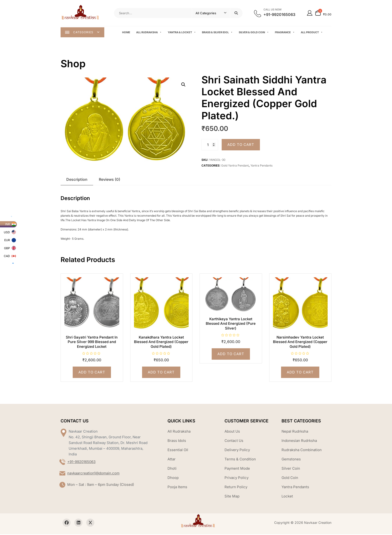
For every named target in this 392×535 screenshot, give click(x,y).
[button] (183, 85)
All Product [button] (312, 33)
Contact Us (234, 441)
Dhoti (172, 469)
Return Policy (236, 487)
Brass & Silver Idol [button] (218, 33)
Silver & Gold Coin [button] (254, 33)
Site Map (232, 497)
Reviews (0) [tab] (110, 180)
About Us (232, 432)
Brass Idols (177, 441)
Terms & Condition (240, 460)
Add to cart (241, 145)
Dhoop (173, 478)
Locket (287, 497)
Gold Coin (290, 478)
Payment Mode (237, 469)
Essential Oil (178, 450)
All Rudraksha (149, 33)
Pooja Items (177, 487)
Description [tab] (77, 180)
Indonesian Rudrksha (299, 441)
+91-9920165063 (81, 462)
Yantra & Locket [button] (182, 33)
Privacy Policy (237, 478)
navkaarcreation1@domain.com (93, 474)
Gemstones (291, 460)
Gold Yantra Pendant (235, 166)
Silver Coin (291, 469)
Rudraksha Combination (302, 450)
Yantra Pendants (261, 166)
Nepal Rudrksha (295, 432)
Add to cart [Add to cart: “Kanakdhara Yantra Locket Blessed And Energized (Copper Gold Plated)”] (161, 373)
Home (127, 33)
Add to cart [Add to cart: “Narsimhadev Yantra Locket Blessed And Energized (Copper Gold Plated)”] (300, 373)
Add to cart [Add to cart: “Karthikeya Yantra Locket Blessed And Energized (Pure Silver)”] (231, 355)
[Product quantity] (210, 145)
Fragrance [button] (285, 33)
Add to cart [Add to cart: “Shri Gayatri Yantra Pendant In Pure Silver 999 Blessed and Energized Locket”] (92, 373)
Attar (172, 460)
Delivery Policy (237, 450)
